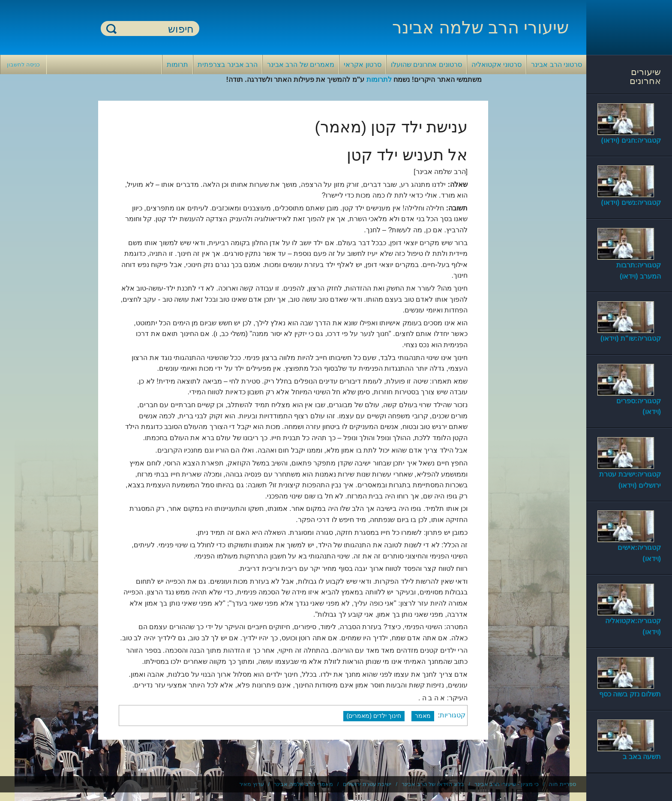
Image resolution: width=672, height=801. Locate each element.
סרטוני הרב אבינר (556, 64)
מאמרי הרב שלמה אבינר (303, 784)
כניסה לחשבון (23, 64)
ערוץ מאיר (252, 784)
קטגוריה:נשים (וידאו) (631, 202)
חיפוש (111, 28)
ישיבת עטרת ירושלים (367, 784)
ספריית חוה (562, 784)
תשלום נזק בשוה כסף (630, 694)
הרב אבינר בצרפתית (228, 64)
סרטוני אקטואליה (496, 64)
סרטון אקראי (362, 64)
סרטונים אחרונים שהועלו (426, 64)
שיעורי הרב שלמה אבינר (480, 27)
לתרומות (379, 79)
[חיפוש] (155, 29)
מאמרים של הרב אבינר (301, 64)
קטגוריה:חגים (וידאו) (631, 140)
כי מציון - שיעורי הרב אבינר (507, 784)
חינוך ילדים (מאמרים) (374, 716)
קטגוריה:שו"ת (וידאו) (631, 338)
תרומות (177, 64)
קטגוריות (453, 715)
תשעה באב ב (642, 757)
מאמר (423, 716)
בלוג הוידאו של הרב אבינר (433, 784)
